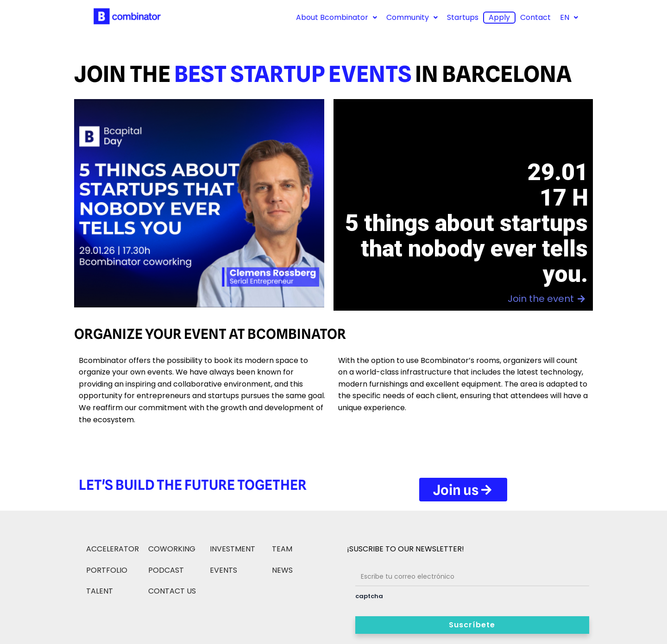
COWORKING (172, 549)
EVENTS (223, 570)
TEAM (282, 549)
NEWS (282, 570)
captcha (369, 596)
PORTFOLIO (107, 570)
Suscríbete (472, 625)
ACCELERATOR (113, 549)
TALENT (100, 591)
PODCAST (166, 570)
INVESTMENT (233, 549)
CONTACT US (172, 591)
